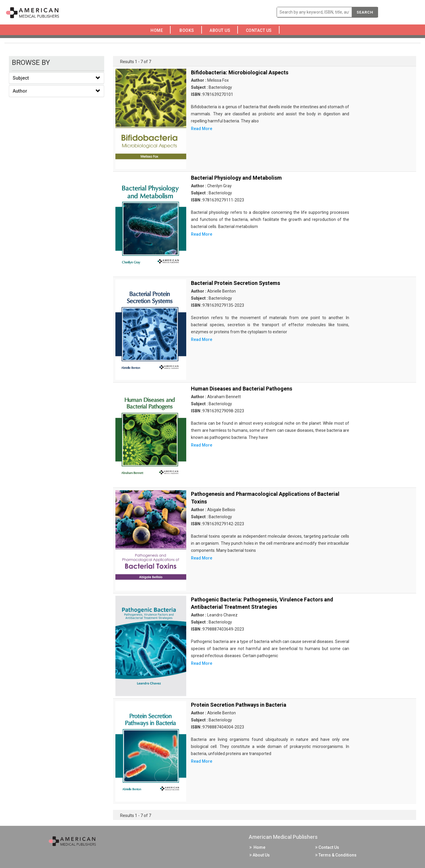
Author (20, 91)
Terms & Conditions (336, 855)
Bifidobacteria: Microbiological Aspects (240, 72)
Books (188, 30)
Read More (202, 129)
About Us (222, 30)
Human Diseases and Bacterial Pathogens (242, 389)
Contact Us (260, 30)
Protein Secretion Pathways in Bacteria (239, 705)
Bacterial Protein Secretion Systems (236, 283)
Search (365, 12)
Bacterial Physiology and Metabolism (236, 178)
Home (158, 30)
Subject (21, 78)
